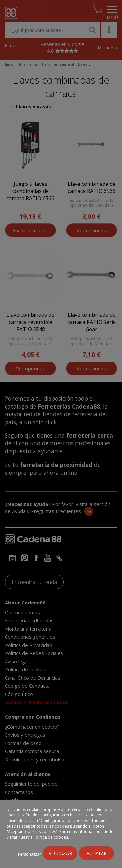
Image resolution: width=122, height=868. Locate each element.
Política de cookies (51, 837)
